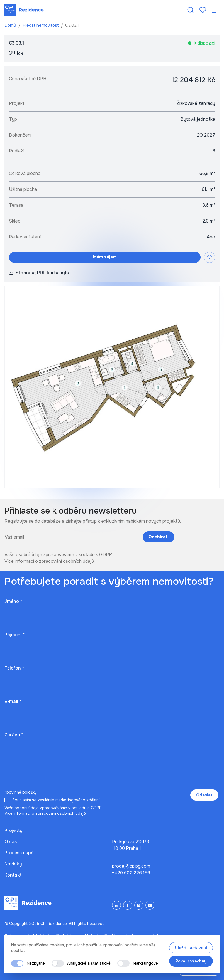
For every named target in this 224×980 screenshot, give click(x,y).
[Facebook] (128, 905)
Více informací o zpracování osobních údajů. (50, 561)
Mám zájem (105, 257)
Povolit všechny (191, 961)
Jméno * (13, 601)
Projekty (14, 830)
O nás (11, 842)
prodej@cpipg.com (131, 866)
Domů (11, 25)
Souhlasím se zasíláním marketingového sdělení (56, 800)
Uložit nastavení (191, 948)
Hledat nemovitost (41, 25)
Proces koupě (19, 853)
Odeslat (204, 795)
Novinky (13, 864)
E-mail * (13, 701)
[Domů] (24, 10)
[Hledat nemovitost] (191, 10)
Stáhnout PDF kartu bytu (39, 273)
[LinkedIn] (116, 905)
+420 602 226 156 (131, 873)
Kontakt (13, 875)
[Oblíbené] (203, 10)
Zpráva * (14, 735)
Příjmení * (14, 635)
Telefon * (14, 668)
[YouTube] (150, 905)
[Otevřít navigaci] (215, 10)
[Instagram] (139, 905)
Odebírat (159, 537)
